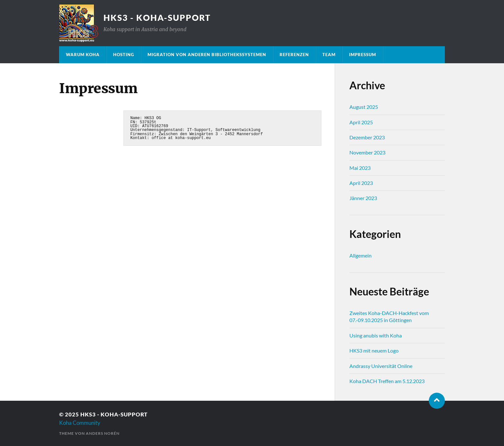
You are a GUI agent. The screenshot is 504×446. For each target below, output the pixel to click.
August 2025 (364, 107)
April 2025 (361, 122)
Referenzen (294, 55)
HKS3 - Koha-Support (157, 18)
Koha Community (80, 423)
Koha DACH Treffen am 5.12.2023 (387, 381)
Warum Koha (83, 55)
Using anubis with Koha (376, 335)
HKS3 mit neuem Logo (374, 350)
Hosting (124, 55)
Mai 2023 (360, 168)
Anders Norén (103, 433)
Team (329, 55)
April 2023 (361, 183)
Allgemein (360, 255)
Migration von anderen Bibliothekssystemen (207, 55)
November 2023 (367, 152)
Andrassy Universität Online (381, 366)
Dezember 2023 (367, 137)
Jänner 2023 (363, 198)
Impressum (363, 55)
